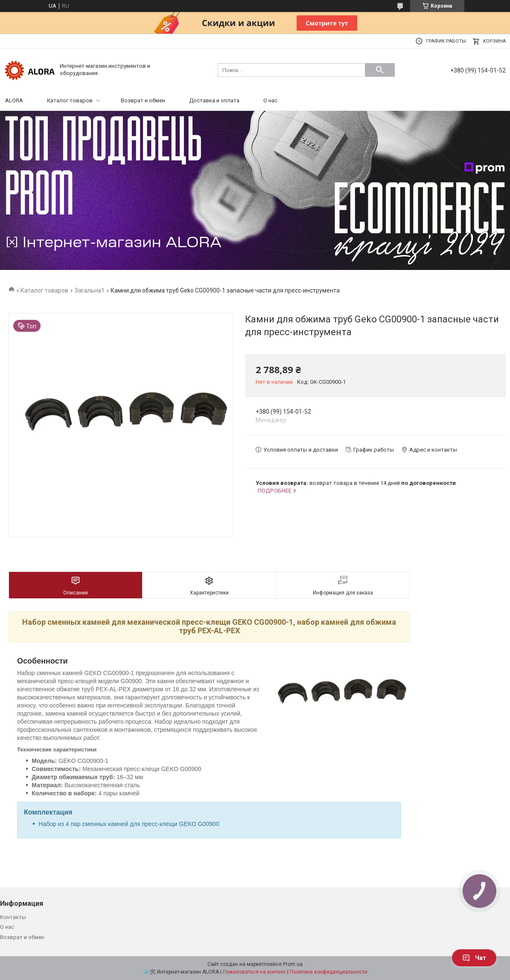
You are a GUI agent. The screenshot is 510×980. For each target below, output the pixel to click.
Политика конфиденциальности (329, 972)
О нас (270, 100)
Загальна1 (90, 290)
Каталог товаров (70, 100)
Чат (474, 958)
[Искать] (380, 70)
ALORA (14, 100)
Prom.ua (293, 964)
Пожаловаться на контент (254, 972)
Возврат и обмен (143, 100)
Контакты (13, 917)
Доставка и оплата (214, 100)
